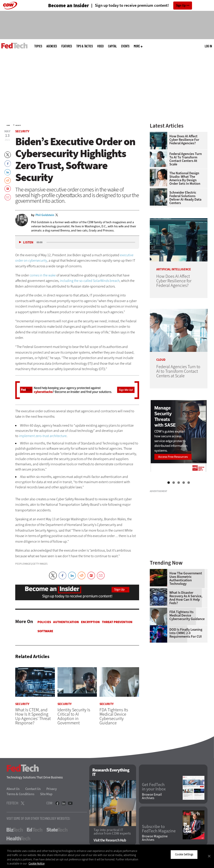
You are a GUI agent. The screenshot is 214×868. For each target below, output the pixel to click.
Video (100, 46)
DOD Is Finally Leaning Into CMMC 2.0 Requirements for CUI (186, 633)
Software (45, 631)
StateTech (57, 830)
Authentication (66, 622)
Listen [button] (28, 242)
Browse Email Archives (152, 796)
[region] (107, 856)
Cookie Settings (184, 854)
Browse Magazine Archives (155, 838)
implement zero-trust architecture (43, 436)
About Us (13, 789)
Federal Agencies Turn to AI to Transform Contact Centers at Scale (186, 159)
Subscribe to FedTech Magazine (159, 829)
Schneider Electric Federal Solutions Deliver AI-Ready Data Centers (185, 198)
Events (125, 46)
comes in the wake (43, 275)
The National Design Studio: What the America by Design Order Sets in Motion (185, 178)
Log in (208, 46)
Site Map (46, 794)
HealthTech (18, 838)
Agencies (52, 46)
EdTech (35, 830)
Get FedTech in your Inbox (154, 787)
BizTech (15, 830)
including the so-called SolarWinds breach (90, 281)
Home (8, 125)
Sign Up (181, 6)
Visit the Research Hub (110, 841)
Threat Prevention (117, 622)
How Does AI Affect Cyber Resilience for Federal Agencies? (184, 140)
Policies (44, 622)
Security (18, 125)
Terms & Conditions (20, 794)
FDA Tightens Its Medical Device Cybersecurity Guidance (187, 615)
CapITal (112, 46)
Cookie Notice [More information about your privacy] (36, 864)
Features (67, 46)
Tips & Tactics (84, 46)
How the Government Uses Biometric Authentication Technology (186, 579)
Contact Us (33, 789)
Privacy (52, 789)
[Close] (209, 856)
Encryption (90, 622)
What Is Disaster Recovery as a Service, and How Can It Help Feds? (186, 598)
